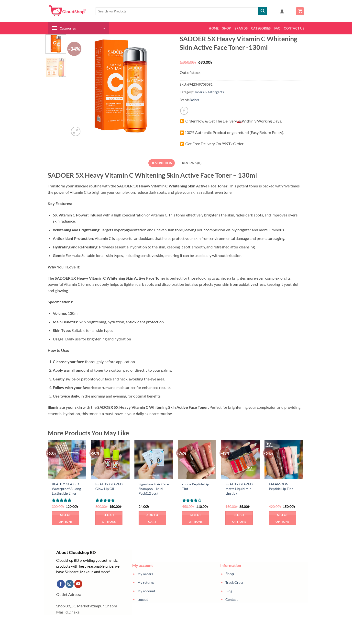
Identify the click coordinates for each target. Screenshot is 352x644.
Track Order (235, 582)
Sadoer (194, 100)
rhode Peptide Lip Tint (196, 486)
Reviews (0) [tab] (192, 163)
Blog (229, 591)
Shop (227, 28)
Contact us (294, 28)
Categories (261, 28)
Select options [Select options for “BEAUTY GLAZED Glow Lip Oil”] (109, 518)
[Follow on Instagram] (70, 584)
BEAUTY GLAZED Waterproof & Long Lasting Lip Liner (66, 489)
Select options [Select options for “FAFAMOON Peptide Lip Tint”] (282, 518)
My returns (146, 582)
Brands (241, 28)
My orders (145, 574)
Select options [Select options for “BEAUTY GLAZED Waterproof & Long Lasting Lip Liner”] (66, 518)
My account (146, 591)
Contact (231, 599)
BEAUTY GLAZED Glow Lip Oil (109, 486)
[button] (282, 11)
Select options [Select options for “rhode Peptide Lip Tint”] (196, 518)
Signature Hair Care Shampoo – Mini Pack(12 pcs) (154, 489)
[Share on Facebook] (184, 111)
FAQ (277, 28)
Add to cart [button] (152, 518)
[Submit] (263, 11)
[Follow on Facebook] (61, 584)
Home (214, 28)
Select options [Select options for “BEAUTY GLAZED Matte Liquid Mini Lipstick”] (239, 518)
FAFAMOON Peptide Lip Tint (281, 486)
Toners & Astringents (209, 92)
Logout (143, 599)
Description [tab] (161, 163)
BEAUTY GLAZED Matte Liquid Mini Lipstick (239, 489)
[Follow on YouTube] (78, 584)
